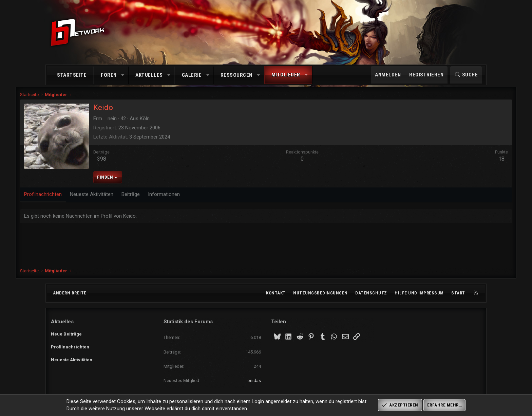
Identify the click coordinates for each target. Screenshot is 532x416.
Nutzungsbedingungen (320, 293)
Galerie (192, 75)
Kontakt (276, 293)
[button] (123, 75)
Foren (109, 75)
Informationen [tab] (195, 199)
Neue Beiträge (66, 333)
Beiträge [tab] (161, 199)
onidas (254, 381)
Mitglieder (286, 75)
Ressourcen (236, 75)
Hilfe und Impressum (419, 293)
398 (132, 163)
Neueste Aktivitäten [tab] (122, 199)
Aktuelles (149, 75)
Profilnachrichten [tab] (74, 199)
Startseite (72, 75)
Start (458, 293)
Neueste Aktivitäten (72, 358)
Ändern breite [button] (70, 293)
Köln (176, 123)
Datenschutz (371, 293)
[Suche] (466, 75)
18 (471, 163)
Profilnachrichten (70, 346)
